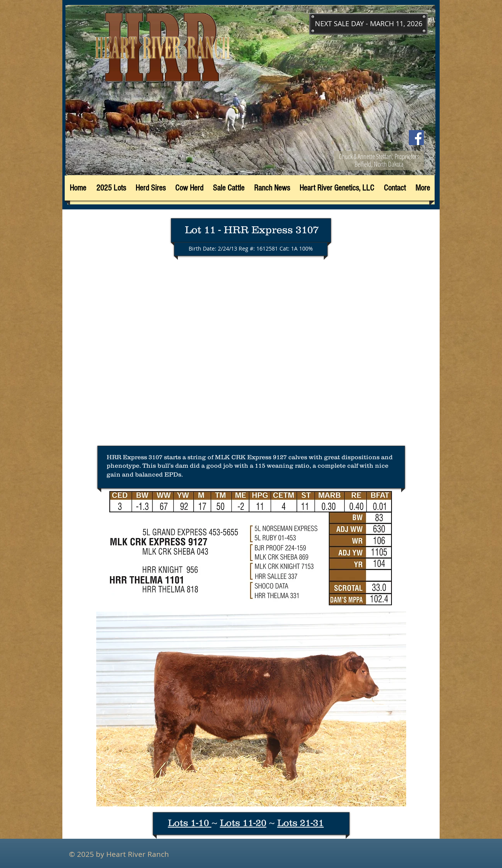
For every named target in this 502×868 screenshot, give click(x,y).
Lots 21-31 (300, 823)
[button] (368, 24)
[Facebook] (416, 138)
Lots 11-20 (243, 823)
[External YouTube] (251, 355)
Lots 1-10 (190, 823)
